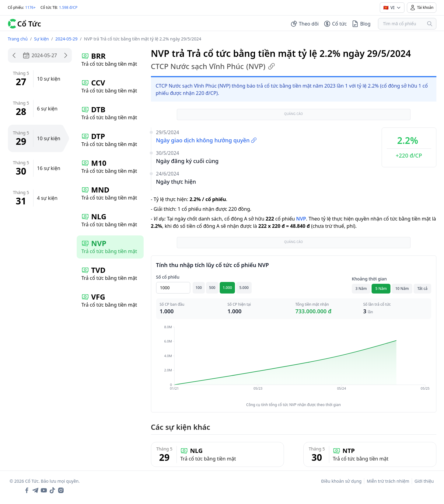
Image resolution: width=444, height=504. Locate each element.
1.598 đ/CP (68, 7)
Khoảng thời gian (369, 279)
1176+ (30, 7)
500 (212, 288)
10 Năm (402, 288)
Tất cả (422, 288)
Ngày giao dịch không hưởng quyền (207, 140)
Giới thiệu (424, 481)
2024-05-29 (66, 39)
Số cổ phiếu (168, 277)
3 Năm (361, 288)
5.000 (244, 288)
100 (199, 288)
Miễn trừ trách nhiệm (388, 481)
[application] (294, 362)
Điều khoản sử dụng (341, 481)
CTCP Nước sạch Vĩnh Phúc (213, 66)
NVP (301, 219)
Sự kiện (41, 39)
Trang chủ (18, 39)
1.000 (227, 288)
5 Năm (381, 288)
